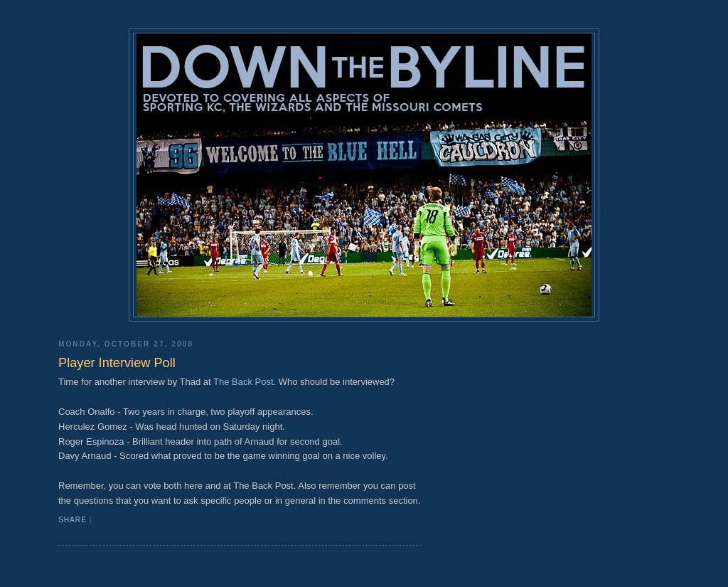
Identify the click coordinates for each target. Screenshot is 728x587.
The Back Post (243, 382)
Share (73, 520)
